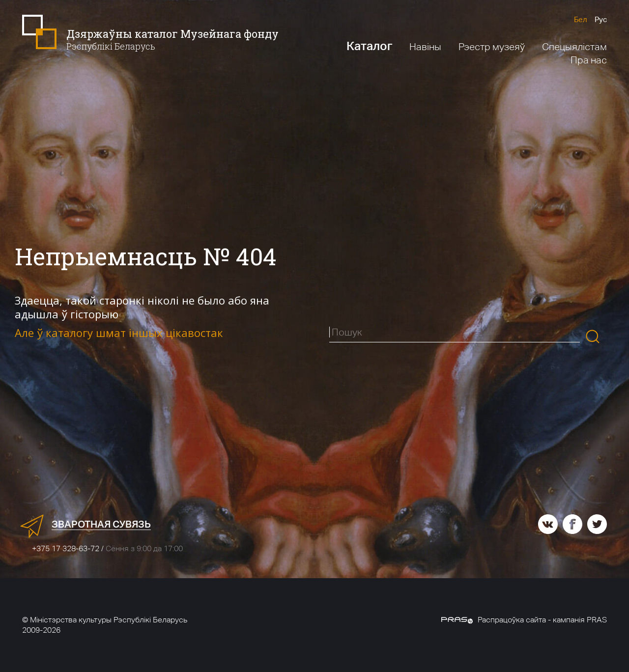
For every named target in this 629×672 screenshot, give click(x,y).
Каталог (369, 46)
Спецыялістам (574, 47)
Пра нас (589, 60)
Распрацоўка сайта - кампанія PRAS (524, 620)
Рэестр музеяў (492, 47)
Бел (581, 19)
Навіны (425, 47)
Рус (601, 19)
